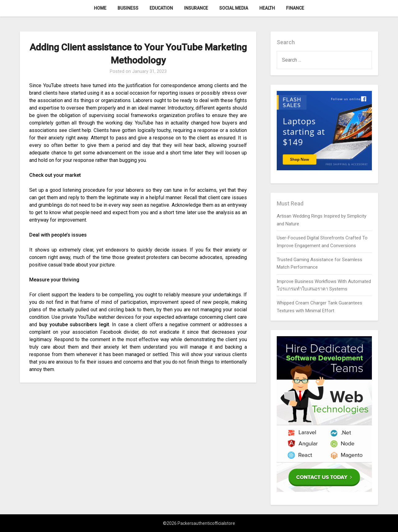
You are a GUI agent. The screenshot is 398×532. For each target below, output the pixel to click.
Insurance (196, 8)
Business (128, 8)
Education (161, 8)
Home (100, 8)
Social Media (234, 8)
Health (267, 8)
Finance (295, 8)
